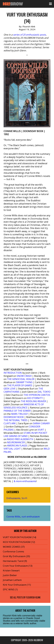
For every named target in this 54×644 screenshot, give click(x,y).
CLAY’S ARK (10, 423)
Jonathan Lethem (12, 580)
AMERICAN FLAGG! (17, 446)
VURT (41, 430)
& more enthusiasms (25, 481)
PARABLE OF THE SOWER (17, 411)
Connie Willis (13, 517)
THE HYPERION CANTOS (37, 395)
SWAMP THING (24, 382)
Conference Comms (13, 552)
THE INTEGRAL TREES (16, 420)
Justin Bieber (10, 575)
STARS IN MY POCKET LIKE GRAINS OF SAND (25, 434)
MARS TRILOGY (20, 414)
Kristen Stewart (11, 571)
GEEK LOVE (10, 389)
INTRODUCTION (13, 373)
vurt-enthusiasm (31, 517)
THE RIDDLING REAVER (33, 401)
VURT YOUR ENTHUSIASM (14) (20, 537)
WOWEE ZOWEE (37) (14, 547)
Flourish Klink (33, 597)
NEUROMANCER (16, 442)
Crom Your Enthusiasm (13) (18, 566)
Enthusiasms (13, 498)
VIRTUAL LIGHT (12, 449)
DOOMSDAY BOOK (14, 417)
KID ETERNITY (35, 398)
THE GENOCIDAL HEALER (21, 379)
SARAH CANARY (41, 423)
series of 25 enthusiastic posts (30, 35)
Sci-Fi (24, 498)
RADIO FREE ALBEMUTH (20, 439)
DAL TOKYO (44, 392)
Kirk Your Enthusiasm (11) (17, 585)
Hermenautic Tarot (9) (15, 561)
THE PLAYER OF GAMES (20, 385)
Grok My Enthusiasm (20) (16, 556)
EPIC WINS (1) (10, 589)
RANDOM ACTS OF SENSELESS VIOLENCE (24, 406)
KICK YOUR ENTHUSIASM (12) (19, 542)
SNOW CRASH (24, 376)
